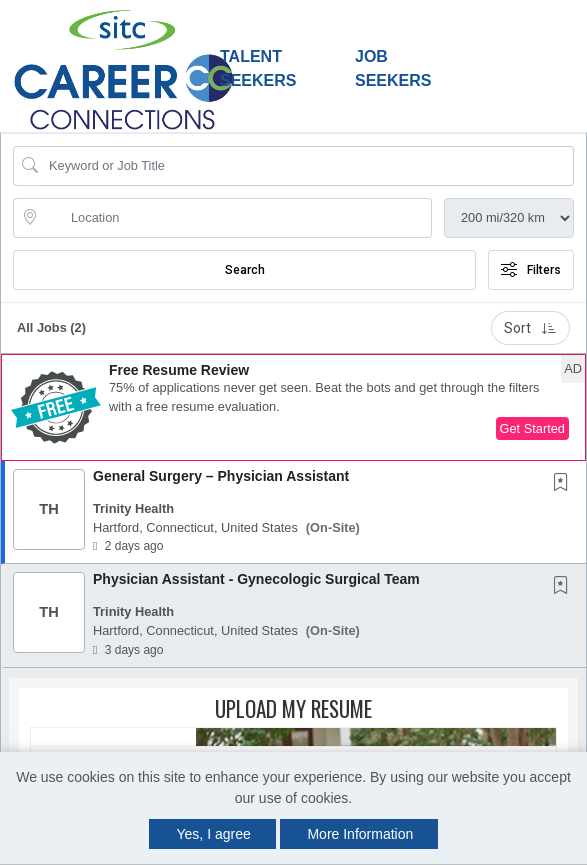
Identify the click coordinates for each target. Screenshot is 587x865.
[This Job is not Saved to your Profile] (565, 484)
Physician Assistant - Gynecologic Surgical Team (256, 579)
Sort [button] (530, 328)
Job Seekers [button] (393, 68)
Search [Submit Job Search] (245, 270)
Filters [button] (531, 270)
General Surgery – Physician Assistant (221, 476)
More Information (360, 834)
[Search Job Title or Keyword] (307, 166)
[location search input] (236, 218)
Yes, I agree (214, 834)
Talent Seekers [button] (258, 68)
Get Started (532, 428)
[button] (293, 407)
